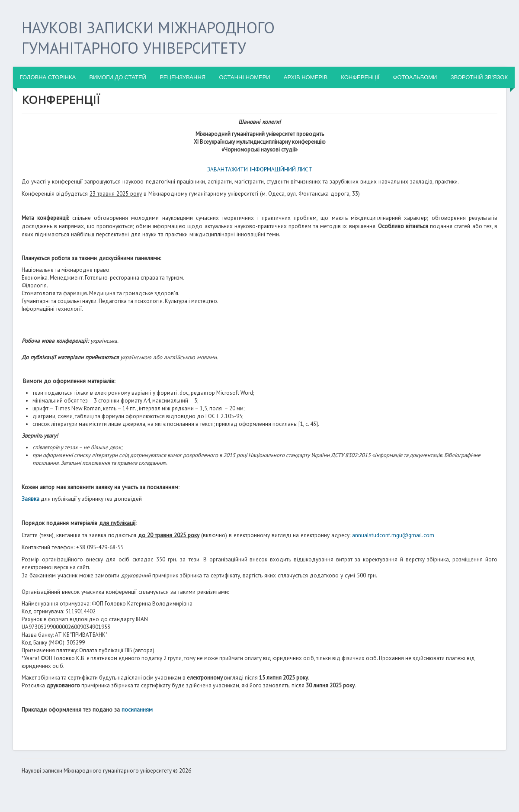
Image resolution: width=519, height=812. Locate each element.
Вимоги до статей (118, 77)
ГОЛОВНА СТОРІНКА (48, 77)
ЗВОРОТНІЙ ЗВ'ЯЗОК (479, 77)
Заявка (30, 499)
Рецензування (183, 77)
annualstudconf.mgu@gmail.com (393, 535)
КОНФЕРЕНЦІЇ (360, 77)
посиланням (137, 709)
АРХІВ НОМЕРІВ (306, 77)
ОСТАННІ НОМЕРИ (244, 77)
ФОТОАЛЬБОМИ (415, 77)
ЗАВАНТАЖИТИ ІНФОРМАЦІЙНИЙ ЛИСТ (260, 169)
